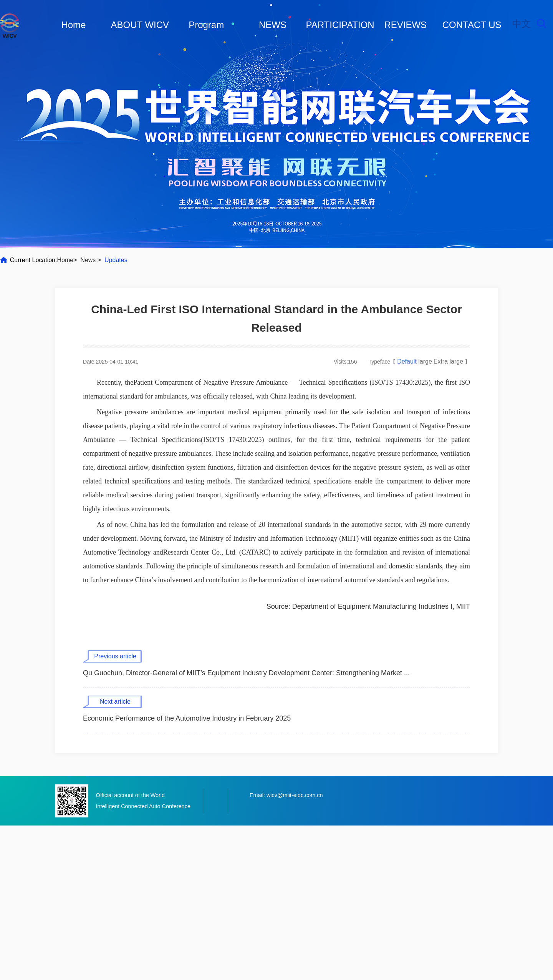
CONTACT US (472, 25)
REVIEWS (405, 25)
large (425, 361)
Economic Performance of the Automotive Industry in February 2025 (187, 718)
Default (408, 361)
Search (541, 23)
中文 (522, 24)
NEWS (273, 25)
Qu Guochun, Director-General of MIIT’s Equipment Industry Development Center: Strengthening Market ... (246, 673)
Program (206, 25)
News (88, 260)
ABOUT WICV (140, 25)
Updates (116, 260)
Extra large (448, 361)
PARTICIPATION (340, 25)
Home (73, 25)
